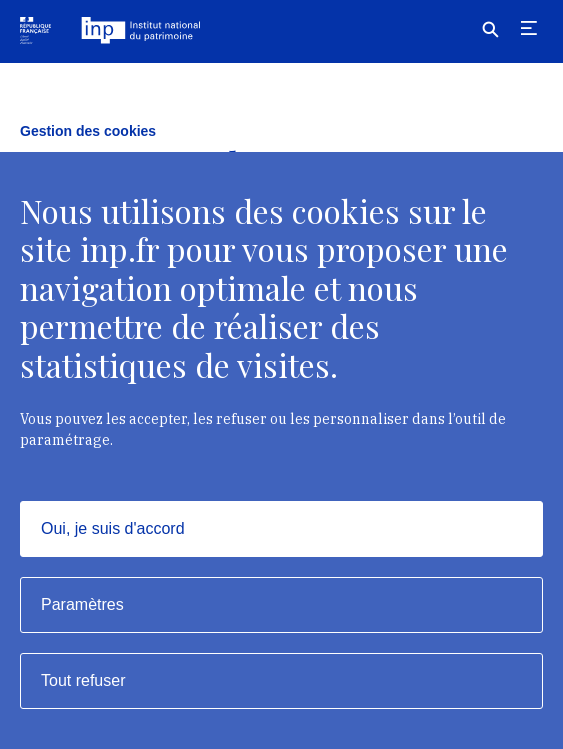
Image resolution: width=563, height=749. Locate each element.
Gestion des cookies (88, 131)
